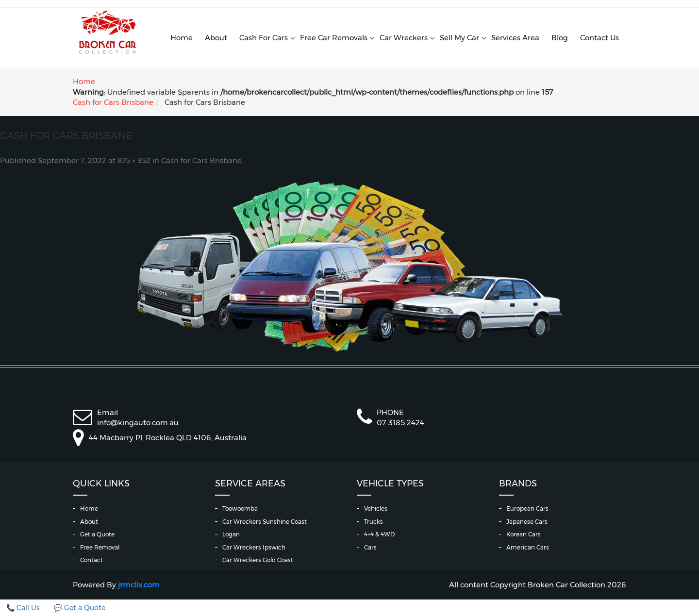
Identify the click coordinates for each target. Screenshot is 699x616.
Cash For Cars (264, 38)
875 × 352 (134, 161)
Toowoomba (240, 508)
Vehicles (376, 508)
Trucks (374, 522)
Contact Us (599, 38)
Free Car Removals (334, 38)
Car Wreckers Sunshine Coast (265, 522)
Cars (370, 547)
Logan (231, 534)
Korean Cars (524, 534)
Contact (92, 560)
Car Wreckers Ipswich (254, 547)
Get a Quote (97, 534)
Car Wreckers (404, 38)
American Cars (528, 547)
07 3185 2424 (400, 423)
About (216, 38)
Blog (560, 38)
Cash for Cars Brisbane (113, 102)
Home (182, 38)
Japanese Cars (527, 522)
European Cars (527, 508)
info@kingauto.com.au (138, 423)
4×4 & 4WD (379, 534)
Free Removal (100, 547)
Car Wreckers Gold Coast (258, 560)
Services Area (515, 38)
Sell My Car (459, 38)
